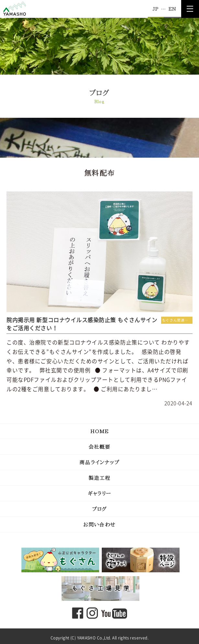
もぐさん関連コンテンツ (177, 320)
